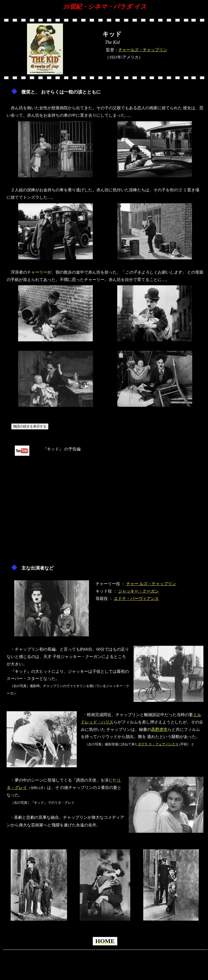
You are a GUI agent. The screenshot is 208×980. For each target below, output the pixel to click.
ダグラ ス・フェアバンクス (158, 744)
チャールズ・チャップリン (143, 50)
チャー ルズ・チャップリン (151, 584)
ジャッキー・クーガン (138, 591)
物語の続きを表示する (30, 426)
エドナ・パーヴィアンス (136, 599)
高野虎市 (159, 729)
